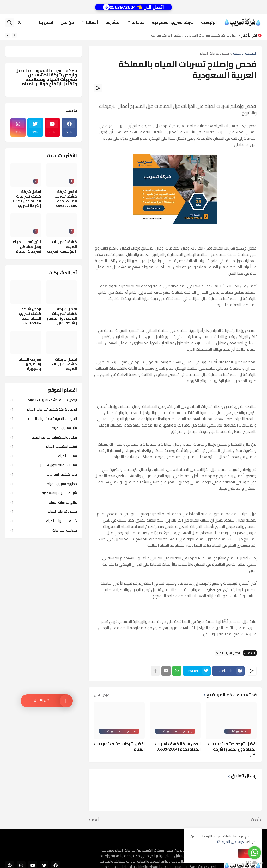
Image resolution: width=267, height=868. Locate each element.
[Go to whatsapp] (254, 853)
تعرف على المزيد (233, 842)
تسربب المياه (44, 456)
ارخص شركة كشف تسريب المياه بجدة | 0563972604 (178, 746)
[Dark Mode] (20, 22)
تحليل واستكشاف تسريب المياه (44, 437)
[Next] (8, 35)
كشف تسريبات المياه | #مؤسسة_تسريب (62, 247)
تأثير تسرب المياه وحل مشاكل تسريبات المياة (27, 247)
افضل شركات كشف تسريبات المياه (119, 746)
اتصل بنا (46, 22)
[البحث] (10, 22)
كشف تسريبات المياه (44, 521)
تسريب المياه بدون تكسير (44, 465)
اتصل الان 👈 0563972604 (133, 7)
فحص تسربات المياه (214, 54)
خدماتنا (138, 22)
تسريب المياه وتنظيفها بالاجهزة (30, 364)
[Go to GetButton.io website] (254, 863)
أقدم (95, 820)
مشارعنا (112, 22)
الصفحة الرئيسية (245, 54)
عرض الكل (101, 695)
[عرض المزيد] (155, 671)
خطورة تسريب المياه (44, 484)
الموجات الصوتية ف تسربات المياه (44, 418)
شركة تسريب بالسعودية (44, 493)
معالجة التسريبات (44, 530)
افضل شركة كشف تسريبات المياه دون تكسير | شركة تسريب (193, 35)
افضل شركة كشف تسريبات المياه (44, 409)
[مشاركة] (98, 88)
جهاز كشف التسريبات (44, 474)
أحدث (255, 820)
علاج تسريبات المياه (44, 502)
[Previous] (14, 35)
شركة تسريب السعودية (173, 22)
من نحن (67, 22)
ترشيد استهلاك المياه (44, 446)
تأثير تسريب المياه (44, 428)
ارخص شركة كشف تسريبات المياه (44, 400)
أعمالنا (92, 22)
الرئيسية (209, 22)
